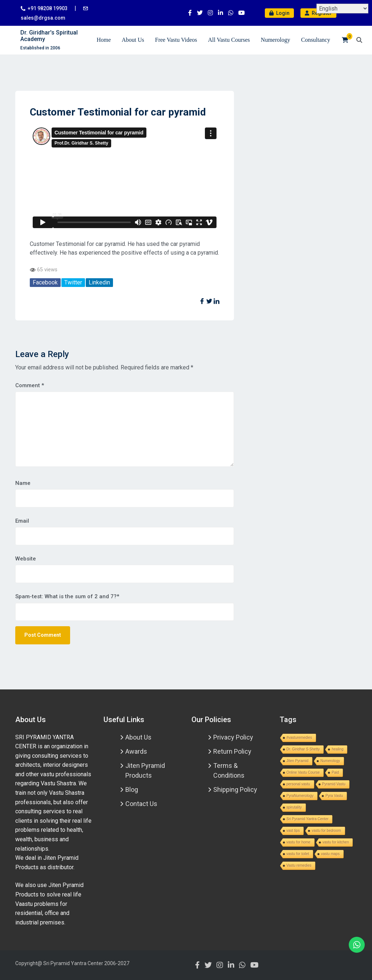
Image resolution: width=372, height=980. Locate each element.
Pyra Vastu (334, 796)
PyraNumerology (300, 796)
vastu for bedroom (326, 831)
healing (337, 749)
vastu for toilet (298, 854)
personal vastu (298, 784)
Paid (335, 772)
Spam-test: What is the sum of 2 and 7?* (67, 596)
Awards (136, 751)
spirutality (294, 807)
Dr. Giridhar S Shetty (303, 749)
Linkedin (99, 282)
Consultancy (316, 40)
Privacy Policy (233, 737)
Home (104, 40)
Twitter (73, 282)
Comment (30, 385)
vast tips (293, 831)
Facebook (45, 282)
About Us (133, 40)
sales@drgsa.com (43, 18)
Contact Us (141, 804)
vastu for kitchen (336, 842)
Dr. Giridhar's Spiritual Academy (49, 36)
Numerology (276, 40)
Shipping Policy (235, 789)
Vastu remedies (299, 865)
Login (279, 13)
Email (22, 521)
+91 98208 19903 (48, 8)
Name (23, 483)
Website (26, 559)
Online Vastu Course (303, 772)
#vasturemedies (300, 738)
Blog (132, 789)
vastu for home (299, 842)
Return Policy (232, 751)
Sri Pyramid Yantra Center (308, 819)
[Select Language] (342, 9)
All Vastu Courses (229, 40)
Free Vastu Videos (176, 40)
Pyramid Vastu (334, 784)
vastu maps (330, 854)
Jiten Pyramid (298, 761)
